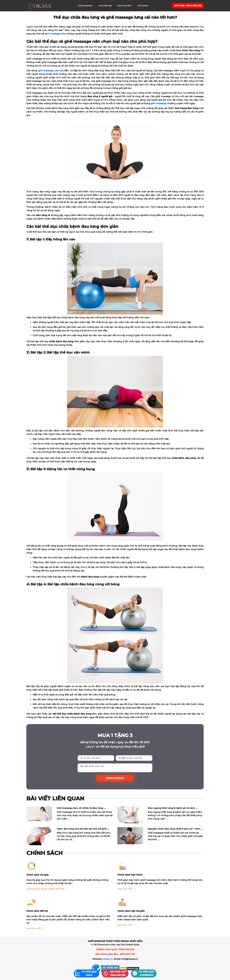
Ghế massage (86, 6)
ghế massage (53, 34)
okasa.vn (108, 959)
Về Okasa (144, 6)
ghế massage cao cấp (51, 71)
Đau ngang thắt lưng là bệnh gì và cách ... (173, 808)
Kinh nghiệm (125, 6)
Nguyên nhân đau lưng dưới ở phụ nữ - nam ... (175, 829)
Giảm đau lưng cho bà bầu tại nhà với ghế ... (83, 829)
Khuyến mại (105, 6)
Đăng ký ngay (115, 778)
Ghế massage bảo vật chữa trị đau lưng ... (81, 808)
